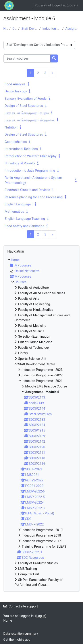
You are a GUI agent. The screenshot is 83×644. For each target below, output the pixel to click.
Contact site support (21, 606)
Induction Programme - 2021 (52, 29)
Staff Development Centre (30, 29)
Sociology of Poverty (20, 163)
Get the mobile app (17, 640)
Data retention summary (21, 634)
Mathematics (14, 212)
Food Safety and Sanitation (24, 226)
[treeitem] (41, 422)
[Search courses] (27, 58)
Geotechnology (16, 91)
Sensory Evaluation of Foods (26, 99)
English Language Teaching (25, 219)
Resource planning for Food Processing (34, 197)
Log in (72, 5)
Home (5, 29)
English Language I (19, 204)
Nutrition (11, 127)
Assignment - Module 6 (72, 29)
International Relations (21, 149)
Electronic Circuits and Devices (27, 190)
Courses (14, 29)
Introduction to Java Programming (30, 171)
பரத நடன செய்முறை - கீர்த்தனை (30, 120)
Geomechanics (16, 142)
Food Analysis (15, 84)
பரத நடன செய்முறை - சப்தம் (27, 113)
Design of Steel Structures (24, 106)
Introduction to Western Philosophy (31, 156)
